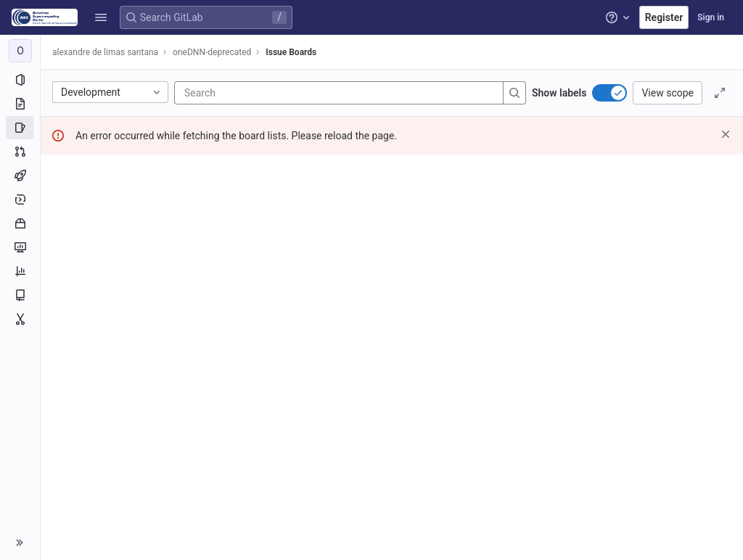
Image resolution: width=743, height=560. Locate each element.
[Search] (271, 93)
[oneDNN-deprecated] (20, 51)
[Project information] (20, 80)
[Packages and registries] (20, 223)
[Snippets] (20, 319)
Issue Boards (291, 52)
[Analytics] (20, 271)
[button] (101, 17)
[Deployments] (20, 199)
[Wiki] (20, 295)
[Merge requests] (20, 152)
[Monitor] (20, 247)
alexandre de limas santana (105, 52)
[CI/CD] (20, 176)
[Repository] (20, 104)
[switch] (609, 93)
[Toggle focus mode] (720, 93)
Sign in (711, 17)
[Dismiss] (726, 134)
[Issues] (20, 128)
